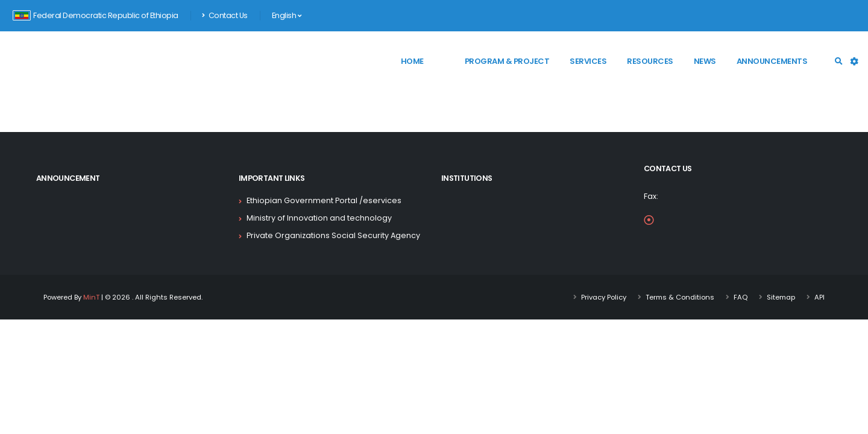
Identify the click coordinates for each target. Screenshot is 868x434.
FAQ (741, 297)
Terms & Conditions (680, 297)
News (705, 61)
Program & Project (507, 61)
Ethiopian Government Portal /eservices (324, 200)
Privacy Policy (604, 297)
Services (588, 61)
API (819, 297)
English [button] (287, 15)
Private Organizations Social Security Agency (333, 235)
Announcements (772, 61)
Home (412, 61)
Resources (650, 61)
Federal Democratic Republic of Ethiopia (96, 15)
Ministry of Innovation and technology (319, 218)
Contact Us (225, 15)
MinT (91, 297)
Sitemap (781, 297)
